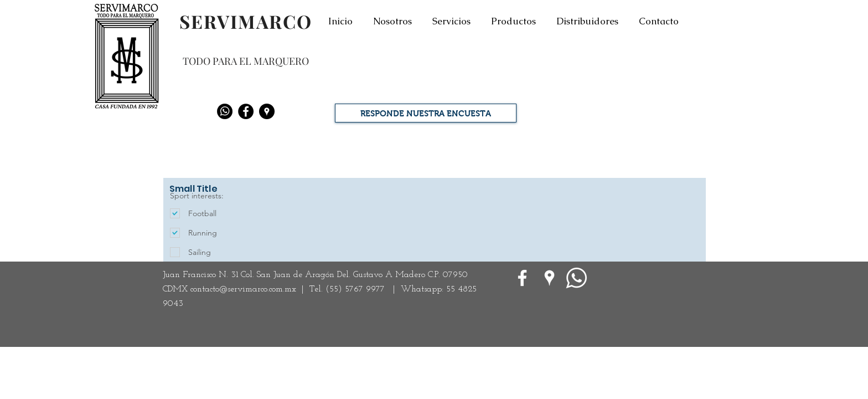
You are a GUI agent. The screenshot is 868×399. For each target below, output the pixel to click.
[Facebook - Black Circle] (246, 111)
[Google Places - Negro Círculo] (267, 111)
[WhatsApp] (577, 278)
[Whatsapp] (225, 111)
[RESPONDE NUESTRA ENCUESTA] (426, 113)
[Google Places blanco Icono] (549, 278)
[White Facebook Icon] (522, 278)
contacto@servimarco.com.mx (243, 289)
